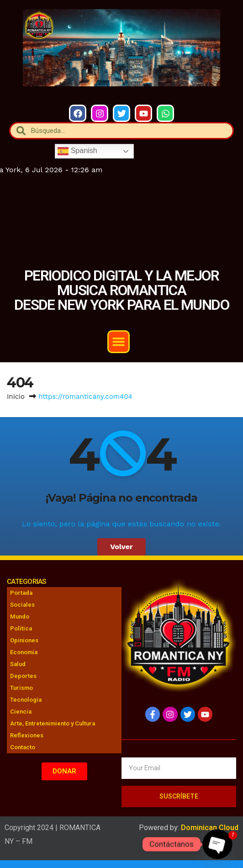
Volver (121, 547)
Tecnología (26, 700)
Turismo (21, 688)
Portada (21, 593)
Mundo (20, 617)
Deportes (23, 676)
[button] (119, 342)
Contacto (23, 747)
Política (21, 628)
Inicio (16, 397)
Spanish (77, 151)
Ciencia (21, 712)
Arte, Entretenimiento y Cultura (53, 723)
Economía (24, 652)
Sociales (22, 605)
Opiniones (24, 640)
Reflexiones (27, 735)
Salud (18, 664)
